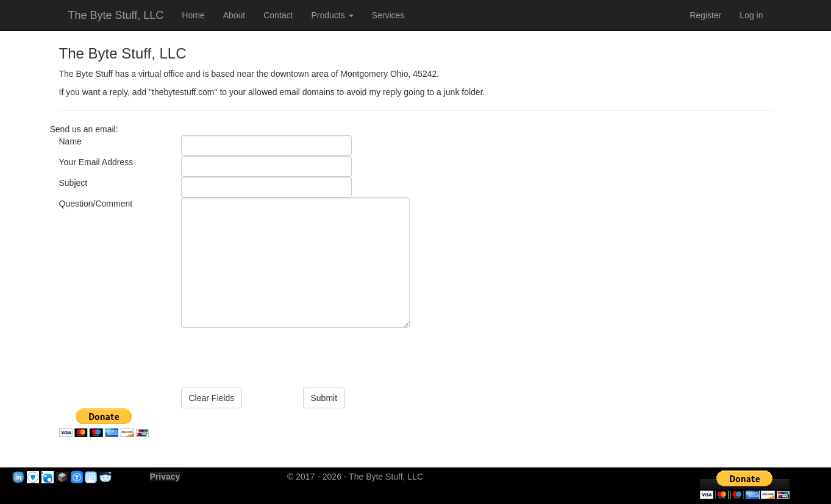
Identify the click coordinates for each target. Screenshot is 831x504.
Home (193, 15)
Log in (751, 15)
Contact (278, 15)
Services (388, 15)
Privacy (165, 477)
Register (705, 15)
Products (332, 15)
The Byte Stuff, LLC (116, 15)
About (234, 15)
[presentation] (274, 352)
